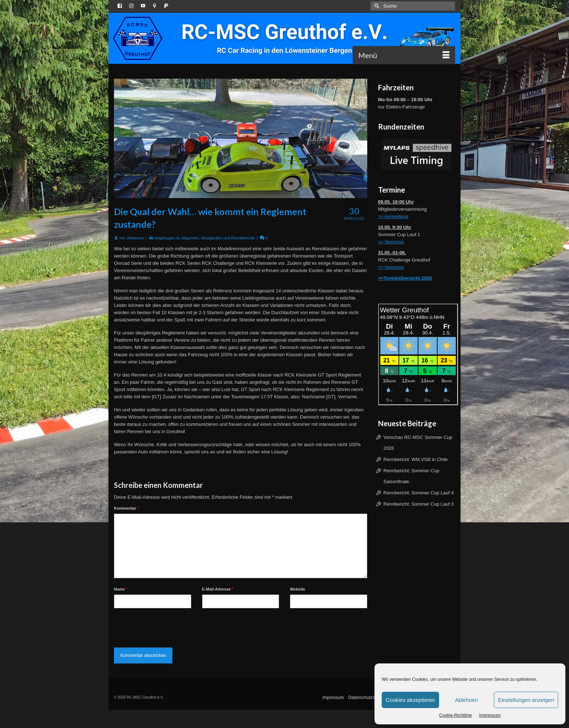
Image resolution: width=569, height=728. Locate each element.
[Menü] (404, 55)
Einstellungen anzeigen (526, 700)
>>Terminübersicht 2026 (405, 278)
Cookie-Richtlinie (455, 715)
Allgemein (190, 238)
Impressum (490, 715)
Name (121, 589)
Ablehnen (466, 700)
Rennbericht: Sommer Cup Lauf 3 (419, 504)
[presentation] (169, 626)
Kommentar (126, 508)
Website (298, 589)
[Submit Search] (376, 6)
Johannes (135, 238)
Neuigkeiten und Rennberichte (228, 238)
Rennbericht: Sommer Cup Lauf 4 (419, 493)
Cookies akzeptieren (410, 700)
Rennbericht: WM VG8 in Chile (416, 459)
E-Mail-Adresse (218, 589)
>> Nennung (391, 242)
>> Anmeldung (393, 216)
